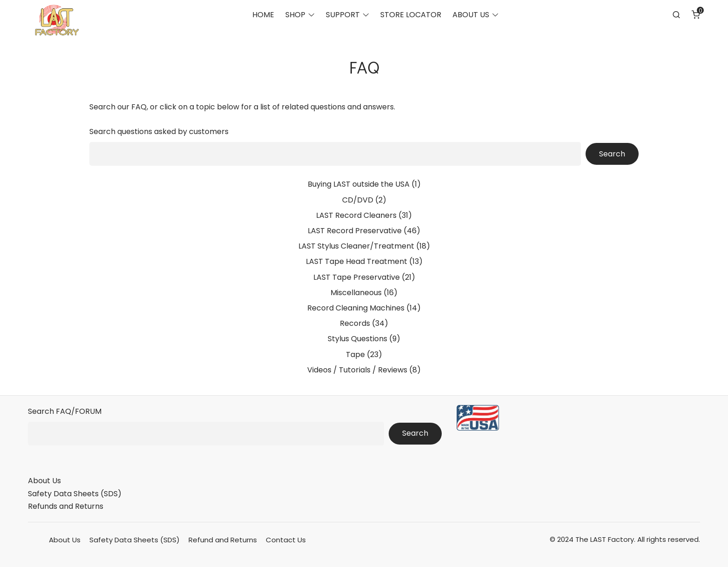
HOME (263, 17)
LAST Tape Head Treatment (357, 261)
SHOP (295, 17)
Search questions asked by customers (159, 132)
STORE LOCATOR (411, 17)
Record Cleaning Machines (356, 308)
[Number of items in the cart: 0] (696, 16)
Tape (355, 354)
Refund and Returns (223, 540)
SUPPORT (343, 17)
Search (612, 154)
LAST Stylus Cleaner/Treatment (356, 246)
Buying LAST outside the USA (359, 184)
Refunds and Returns (66, 506)
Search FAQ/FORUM (65, 411)
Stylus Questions (357, 339)
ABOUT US (471, 17)
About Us (44, 481)
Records (355, 323)
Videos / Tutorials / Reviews (357, 370)
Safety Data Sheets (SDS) (75, 494)
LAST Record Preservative (355, 231)
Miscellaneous (356, 293)
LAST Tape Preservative (357, 277)
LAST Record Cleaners (356, 215)
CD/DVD (358, 200)
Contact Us (286, 540)
